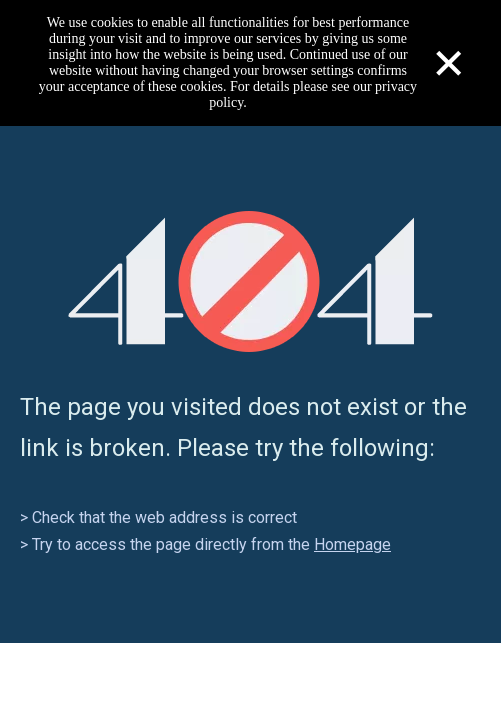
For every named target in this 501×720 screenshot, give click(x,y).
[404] (250, 281)
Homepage (352, 544)
